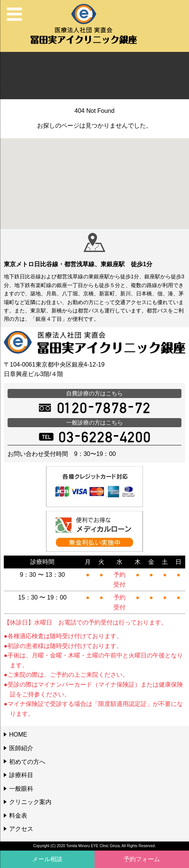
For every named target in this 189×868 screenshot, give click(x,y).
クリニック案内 (30, 802)
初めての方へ (27, 762)
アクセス (21, 829)
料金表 (18, 816)
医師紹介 (21, 748)
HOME (18, 735)
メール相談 (47, 859)
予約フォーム (142, 859)
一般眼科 (21, 789)
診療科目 (21, 775)
